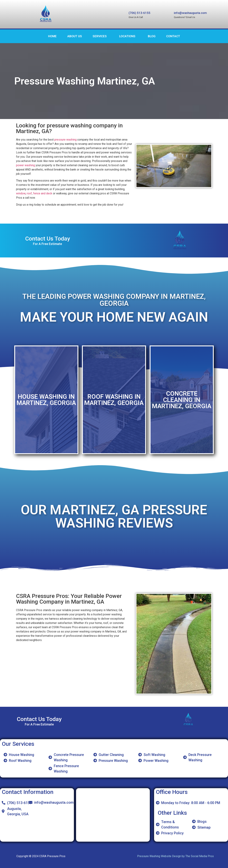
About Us (75, 36)
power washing (25, 165)
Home (52, 36)
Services (100, 36)
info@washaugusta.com (190, 13)
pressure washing (65, 140)
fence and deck (43, 193)
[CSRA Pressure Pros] (113, 815)
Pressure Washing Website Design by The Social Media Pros (175, 856)
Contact (173, 36)
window (21, 193)
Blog (152, 36)
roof (29, 193)
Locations (127, 36)
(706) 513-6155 (139, 13)
